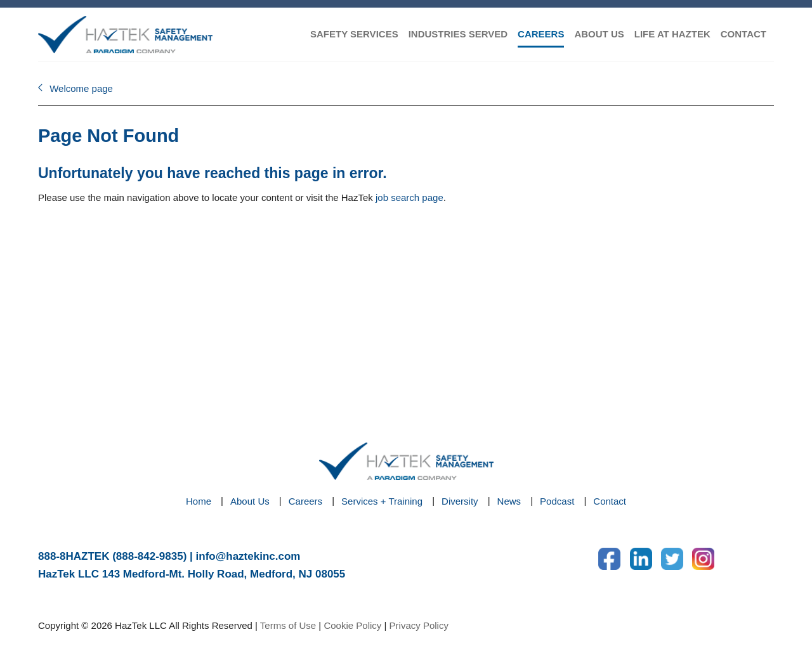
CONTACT (743, 34)
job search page (409, 197)
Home (199, 501)
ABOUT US (599, 34)
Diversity (460, 501)
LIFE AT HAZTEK (672, 34)
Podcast (557, 501)
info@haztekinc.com (248, 556)
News (509, 501)
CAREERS (541, 34)
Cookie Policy (352, 625)
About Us (250, 501)
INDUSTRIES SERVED (458, 34)
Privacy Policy (419, 625)
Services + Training (382, 501)
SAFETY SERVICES (354, 34)
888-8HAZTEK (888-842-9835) (112, 556)
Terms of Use (288, 625)
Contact (610, 501)
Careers (305, 501)
